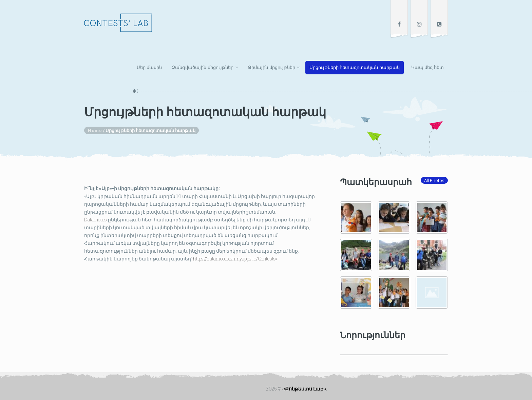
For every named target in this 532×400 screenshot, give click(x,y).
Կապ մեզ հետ (427, 67)
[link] (96, 220)
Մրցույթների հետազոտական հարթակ (355, 67)
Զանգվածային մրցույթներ (203, 67)
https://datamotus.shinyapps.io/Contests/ (235, 259)
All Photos (434, 180)
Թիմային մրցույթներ (271, 67)
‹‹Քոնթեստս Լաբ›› (304, 389)
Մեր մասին (149, 67)
